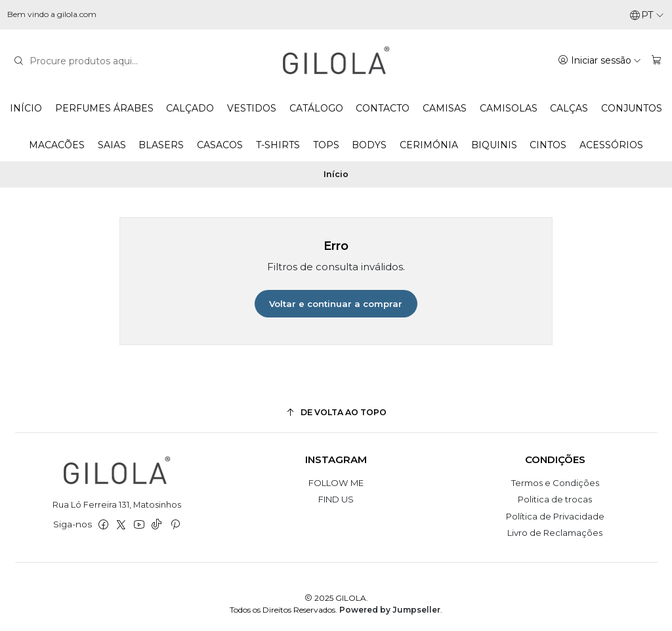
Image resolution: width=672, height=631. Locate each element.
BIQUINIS (494, 145)
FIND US (336, 499)
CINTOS (548, 145)
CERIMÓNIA (429, 145)
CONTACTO (383, 108)
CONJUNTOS (632, 108)
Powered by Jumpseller (390, 610)
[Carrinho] (657, 60)
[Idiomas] (647, 15)
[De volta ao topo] (336, 412)
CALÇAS (569, 108)
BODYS (369, 145)
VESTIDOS (252, 108)
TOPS (326, 145)
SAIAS (112, 145)
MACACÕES (57, 145)
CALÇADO (190, 108)
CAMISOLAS (509, 108)
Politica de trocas (555, 499)
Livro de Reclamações (555, 533)
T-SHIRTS (278, 145)
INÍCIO (26, 108)
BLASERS (161, 145)
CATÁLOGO (316, 108)
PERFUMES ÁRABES (104, 108)
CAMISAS (445, 108)
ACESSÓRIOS (611, 145)
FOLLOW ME (336, 483)
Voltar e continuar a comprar (336, 304)
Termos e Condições (555, 483)
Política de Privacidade (555, 516)
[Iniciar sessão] (600, 60)
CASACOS (220, 145)
